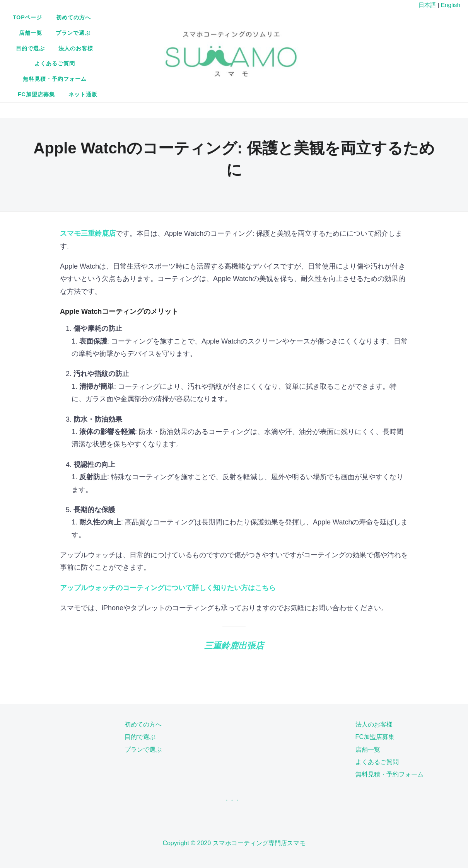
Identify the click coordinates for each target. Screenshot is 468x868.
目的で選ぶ (291, 29)
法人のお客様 (336, 29)
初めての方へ (161, 29)
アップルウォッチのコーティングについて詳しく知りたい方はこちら (168, 535)
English (451, 5)
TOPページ (115, 29)
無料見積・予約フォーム (213, 45)
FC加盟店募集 (277, 45)
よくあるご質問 (148, 45)
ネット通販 (324, 45)
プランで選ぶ (246, 29)
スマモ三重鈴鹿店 (88, 181)
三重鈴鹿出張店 (234, 593)
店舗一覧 (203, 29)
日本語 (427, 5)
